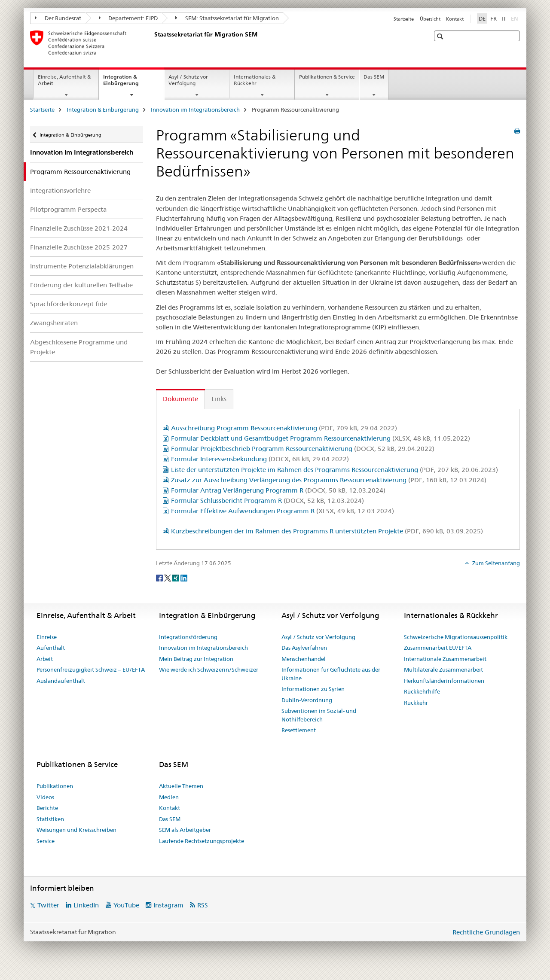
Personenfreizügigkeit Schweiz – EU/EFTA (91, 670)
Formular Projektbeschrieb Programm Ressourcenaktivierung (303, 449)
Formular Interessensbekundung (260, 459)
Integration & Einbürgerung (130, 83)
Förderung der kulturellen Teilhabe (81, 285)
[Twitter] (168, 578)
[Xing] (176, 578)
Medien (169, 797)
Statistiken (50, 819)
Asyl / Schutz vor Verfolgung (188, 80)
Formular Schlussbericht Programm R (267, 501)
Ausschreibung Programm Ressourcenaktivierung (284, 428)
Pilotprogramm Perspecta (68, 209)
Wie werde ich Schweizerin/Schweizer (209, 670)
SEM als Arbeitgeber (185, 830)
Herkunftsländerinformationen (444, 681)
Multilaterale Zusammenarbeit (443, 670)
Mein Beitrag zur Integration (196, 659)
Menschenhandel (304, 659)
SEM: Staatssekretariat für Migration (227, 18)
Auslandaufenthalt (61, 681)
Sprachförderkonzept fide (69, 304)
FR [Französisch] (493, 18)
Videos (45, 797)
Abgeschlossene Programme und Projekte (79, 347)
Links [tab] (219, 399)
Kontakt (455, 19)
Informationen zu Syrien (313, 689)
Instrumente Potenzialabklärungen (82, 266)
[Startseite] (153, 43)
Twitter (48, 905)
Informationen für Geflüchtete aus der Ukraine (331, 674)
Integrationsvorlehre (60, 190)
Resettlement (299, 730)
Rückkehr (416, 703)
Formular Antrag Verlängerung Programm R (278, 490)
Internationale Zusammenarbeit (445, 659)
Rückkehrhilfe (422, 691)
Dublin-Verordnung (307, 700)
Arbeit (45, 659)
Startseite (404, 19)
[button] (441, 36)
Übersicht (430, 19)
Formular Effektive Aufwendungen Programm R (283, 511)
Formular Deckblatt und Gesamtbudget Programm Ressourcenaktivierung (321, 438)
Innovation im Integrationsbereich (195, 110)
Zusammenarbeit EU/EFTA (438, 648)
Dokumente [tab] (180, 399)
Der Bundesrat (58, 18)
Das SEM (374, 77)
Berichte (47, 808)
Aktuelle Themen (181, 786)
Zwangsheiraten (54, 323)
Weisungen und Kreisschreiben (76, 830)
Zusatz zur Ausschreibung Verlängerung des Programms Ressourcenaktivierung (329, 480)
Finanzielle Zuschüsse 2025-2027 (79, 247)
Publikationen (55, 786)
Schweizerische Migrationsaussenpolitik (456, 637)
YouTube (126, 905)
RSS (203, 905)
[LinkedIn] (184, 578)
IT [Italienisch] (504, 18)
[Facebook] (160, 578)
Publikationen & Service (327, 77)
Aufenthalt (51, 648)
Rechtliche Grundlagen (486, 932)
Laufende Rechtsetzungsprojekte (202, 841)
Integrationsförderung (188, 637)
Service (46, 841)
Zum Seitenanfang (495, 563)
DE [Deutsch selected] (482, 18)
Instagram (168, 905)
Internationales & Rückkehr (255, 80)
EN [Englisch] (515, 18)
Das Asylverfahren (304, 648)
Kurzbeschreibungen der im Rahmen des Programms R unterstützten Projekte (327, 531)
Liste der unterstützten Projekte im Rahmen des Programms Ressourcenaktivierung (335, 470)
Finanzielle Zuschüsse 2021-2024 (79, 228)
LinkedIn (86, 905)
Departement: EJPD (128, 18)
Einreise (47, 637)
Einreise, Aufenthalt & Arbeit (64, 80)
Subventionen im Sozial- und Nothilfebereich (319, 715)
